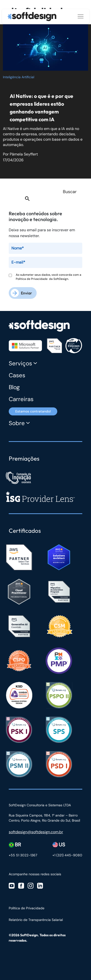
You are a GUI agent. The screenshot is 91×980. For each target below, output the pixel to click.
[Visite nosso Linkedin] (40, 885)
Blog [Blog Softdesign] (14, 387)
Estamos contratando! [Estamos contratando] (33, 411)
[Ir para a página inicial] (32, 17)
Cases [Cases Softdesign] (17, 375)
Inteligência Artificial (19, 77)
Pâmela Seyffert (24, 154)
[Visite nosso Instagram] (31, 885)
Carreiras (21, 399)
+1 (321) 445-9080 (67, 855)
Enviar (26, 293)
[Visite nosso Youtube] (12, 885)
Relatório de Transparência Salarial (36, 920)
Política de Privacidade (32, 279)
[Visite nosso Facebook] (21, 885)
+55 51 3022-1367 (23, 855)
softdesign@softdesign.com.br (36, 832)
